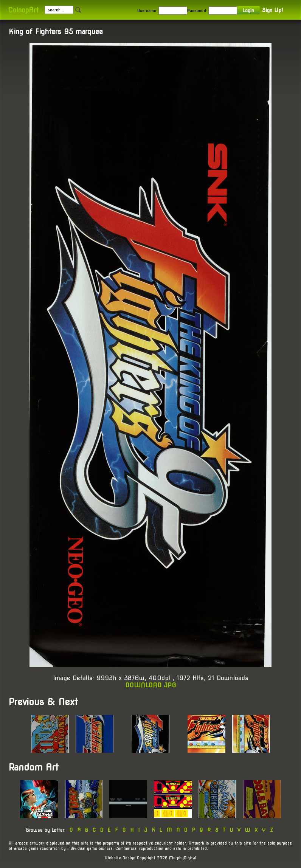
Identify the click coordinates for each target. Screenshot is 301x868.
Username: (147, 11)
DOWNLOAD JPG (151, 685)
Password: (197, 11)
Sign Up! (272, 10)
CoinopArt (23, 10)
